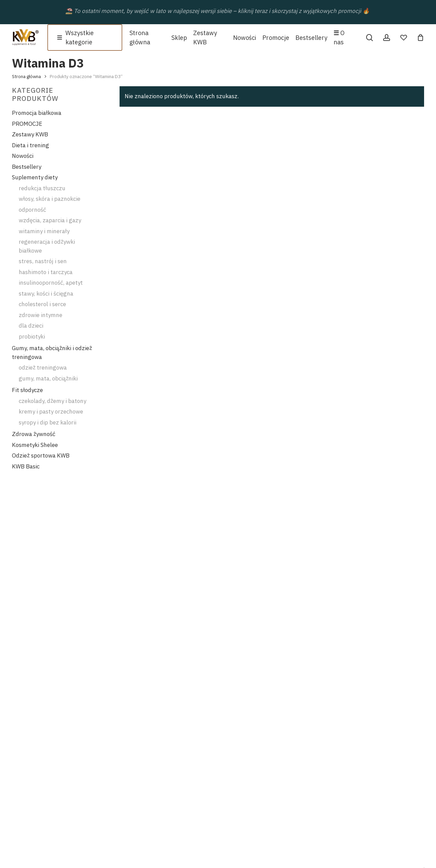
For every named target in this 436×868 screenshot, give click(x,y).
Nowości (23, 156)
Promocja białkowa (37, 113)
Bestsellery (27, 167)
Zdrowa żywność (34, 434)
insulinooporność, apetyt (51, 283)
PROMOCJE (27, 124)
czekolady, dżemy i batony (52, 401)
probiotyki (32, 336)
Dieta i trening (30, 145)
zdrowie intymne (41, 315)
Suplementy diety (35, 177)
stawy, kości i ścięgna (46, 294)
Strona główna (26, 76)
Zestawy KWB (30, 134)
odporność (32, 210)
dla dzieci (31, 326)
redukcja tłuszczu (42, 188)
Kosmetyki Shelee (35, 445)
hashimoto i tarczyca (46, 272)
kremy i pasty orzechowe (51, 411)
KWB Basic (26, 466)
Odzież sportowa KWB (41, 455)
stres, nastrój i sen (43, 261)
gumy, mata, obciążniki (48, 378)
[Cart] (420, 38)
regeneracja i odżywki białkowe (47, 246)
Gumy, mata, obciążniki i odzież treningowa (52, 353)
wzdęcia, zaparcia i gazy (50, 220)
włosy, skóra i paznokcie (50, 199)
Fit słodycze (27, 390)
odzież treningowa (43, 368)
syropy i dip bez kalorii (48, 422)
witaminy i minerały (44, 231)
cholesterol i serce (42, 304)
